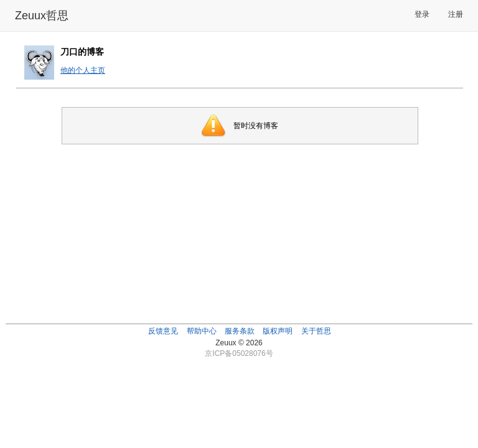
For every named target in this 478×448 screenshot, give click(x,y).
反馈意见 (163, 331)
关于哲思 (316, 331)
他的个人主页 (83, 70)
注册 (456, 14)
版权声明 (278, 331)
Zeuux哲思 (42, 16)
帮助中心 (202, 331)
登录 (422, 14)
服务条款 (240, 331)
